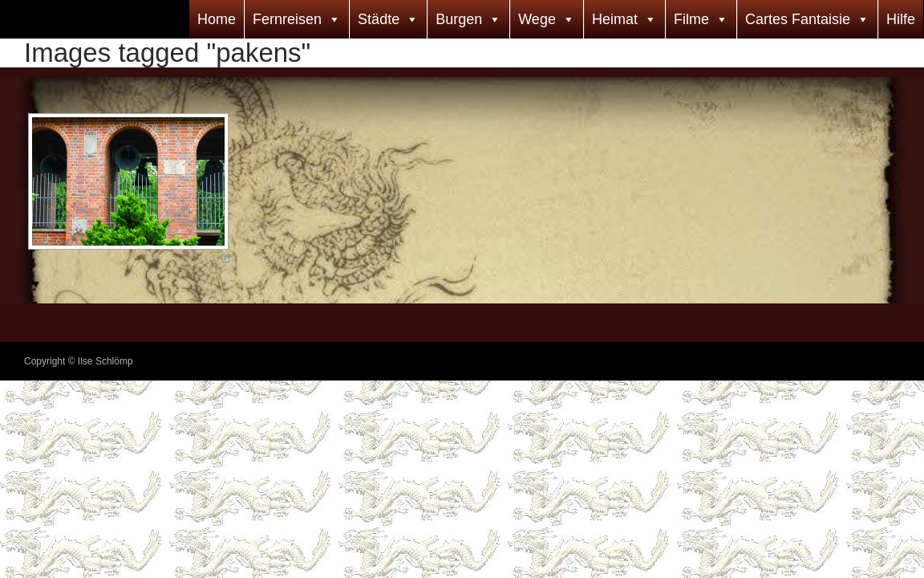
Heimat (615, 19)
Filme (691, 19)
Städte (379, 19)
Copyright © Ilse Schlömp (79, 361)
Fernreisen (287, 19)
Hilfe (901, 19)
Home (217, 19)
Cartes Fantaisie (798, 19)
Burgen (459, 19)
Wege (537, 19)
